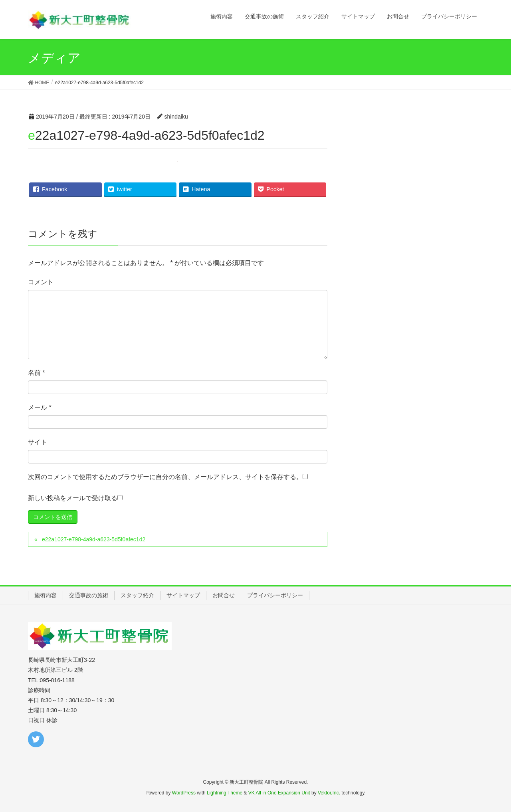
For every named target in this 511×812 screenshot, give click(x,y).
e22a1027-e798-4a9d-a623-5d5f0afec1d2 (94, 539)
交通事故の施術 (89, 595)
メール (40, 407)
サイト (38, 442)
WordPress (184, 793)
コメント (41, 282)
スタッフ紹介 (137, 595)
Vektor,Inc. (329, 793)
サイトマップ (183, 595)
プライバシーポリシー (275, 595)
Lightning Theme (225, 793)
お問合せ (224, 595)
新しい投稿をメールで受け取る (73, 498)
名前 (37, 373)
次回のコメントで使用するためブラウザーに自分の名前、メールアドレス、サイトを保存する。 (165, 477)
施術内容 (46, 595)
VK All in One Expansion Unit (279, 793)
